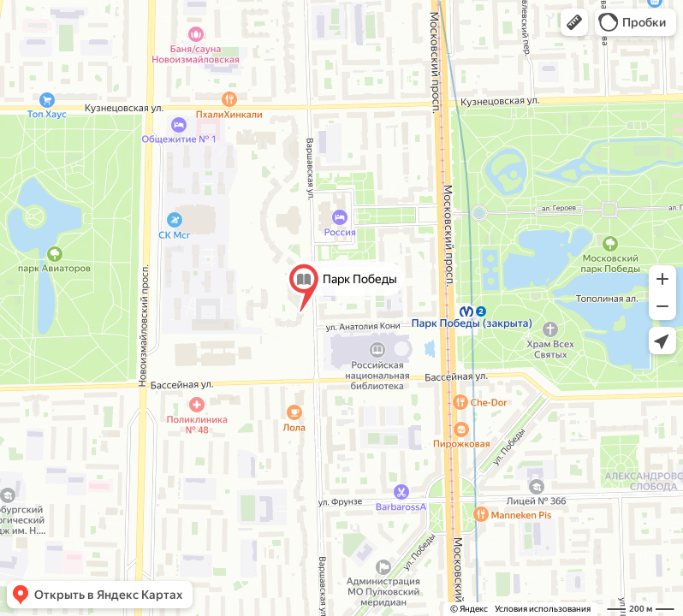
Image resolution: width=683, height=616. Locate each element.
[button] (574, 22)
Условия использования (543, 609)
